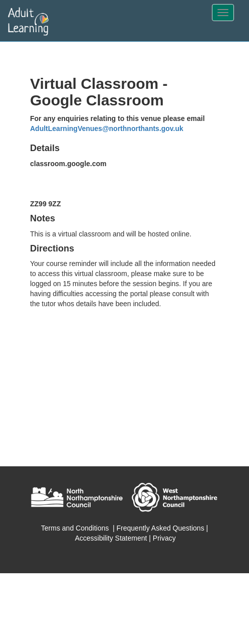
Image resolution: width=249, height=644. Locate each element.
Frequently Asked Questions (161, 528)
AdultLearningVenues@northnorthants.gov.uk (107, 128)
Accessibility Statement (111, 538)
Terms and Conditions (75, 528)
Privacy (164, 538)
